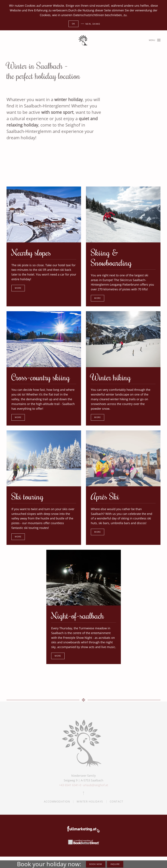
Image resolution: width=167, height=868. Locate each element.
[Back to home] (83, 40)
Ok (73, 24)
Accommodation (57, 803)
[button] (155, 40)
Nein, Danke (93, 24)
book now (96, 864)
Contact (117, 803)
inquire (115, 864)
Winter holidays (90, 803)
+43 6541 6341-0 (71, 785)
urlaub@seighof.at (95, 785)
